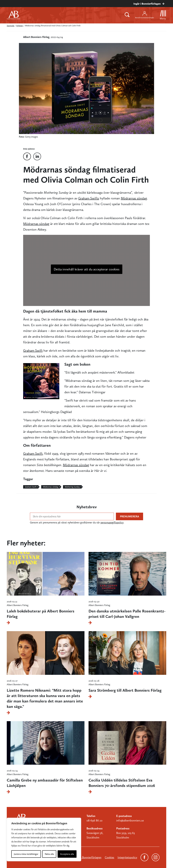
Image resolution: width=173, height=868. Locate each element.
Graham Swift (33, 350)
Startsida (10, 26)
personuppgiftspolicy (112, 523)
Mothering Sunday (72, 487)
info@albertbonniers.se (130, 820)
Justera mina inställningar (26, 854)
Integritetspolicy (127, 857)
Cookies (109, 857)
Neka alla (49, 854)
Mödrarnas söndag (134, 198)
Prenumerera (129, 516)
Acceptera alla (67, 854)
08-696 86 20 (94, 820)
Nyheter (20, 26)
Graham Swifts (89, 198)
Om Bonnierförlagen (89, 857)
